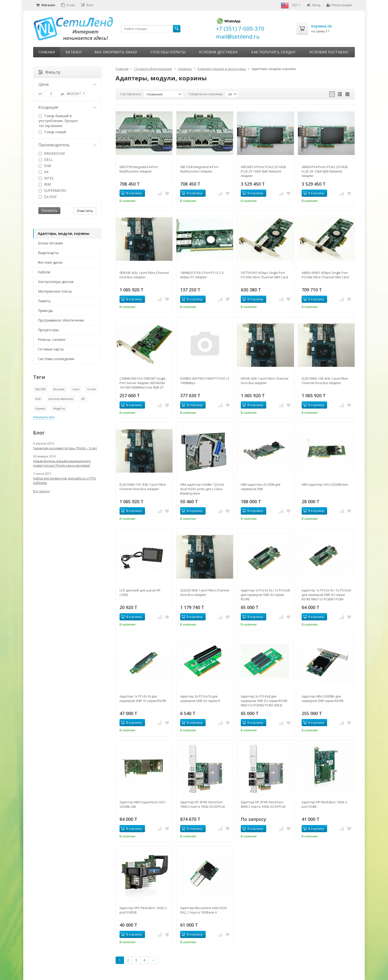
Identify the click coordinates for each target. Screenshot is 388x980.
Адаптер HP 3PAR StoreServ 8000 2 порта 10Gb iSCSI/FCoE (263, 804)
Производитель (67, 145)
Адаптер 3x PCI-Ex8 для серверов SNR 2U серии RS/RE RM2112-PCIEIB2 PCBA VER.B (264, 701)
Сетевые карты (51, 349)
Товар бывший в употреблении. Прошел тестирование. (58, 121)
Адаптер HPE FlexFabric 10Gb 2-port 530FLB (144, 910)
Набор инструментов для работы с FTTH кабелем (65, 480)
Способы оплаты (168, 52)
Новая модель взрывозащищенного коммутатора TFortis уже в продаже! (62, 463)
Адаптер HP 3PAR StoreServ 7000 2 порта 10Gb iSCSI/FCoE (203, 804)
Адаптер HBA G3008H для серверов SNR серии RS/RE (323, 698)
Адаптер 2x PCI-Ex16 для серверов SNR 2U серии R (200, 698)
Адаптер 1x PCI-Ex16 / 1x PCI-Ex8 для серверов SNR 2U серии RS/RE (265, 595)
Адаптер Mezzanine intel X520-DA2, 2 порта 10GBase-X (204, 910)
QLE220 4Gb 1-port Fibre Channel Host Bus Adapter (205, 592)
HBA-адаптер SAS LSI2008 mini (325, 484)
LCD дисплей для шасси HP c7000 (140, 592)
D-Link (92, 389)
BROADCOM (52, 153)
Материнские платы (55, 291)
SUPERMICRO (52, 190)
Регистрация (339, 5)
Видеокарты (48, 253)
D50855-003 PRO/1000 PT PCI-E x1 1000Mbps (205, 381)
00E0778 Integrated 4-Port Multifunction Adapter (139, 169)
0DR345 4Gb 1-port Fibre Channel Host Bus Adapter (144, 275)
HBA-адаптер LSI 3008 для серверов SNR (261, 487)
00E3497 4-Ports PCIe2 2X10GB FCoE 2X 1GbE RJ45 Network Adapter (263, 171)
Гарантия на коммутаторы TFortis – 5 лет (65, 448)
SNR (45, 166)
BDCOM (40, 389)
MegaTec (59, 408)
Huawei (40, 408)
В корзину (131, 193)
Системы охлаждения (56, 359)
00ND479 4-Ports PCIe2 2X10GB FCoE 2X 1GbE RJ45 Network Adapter (325, 171)
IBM (45, 184)
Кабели (44, 272)
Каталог (74, 52)
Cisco (76, 389)
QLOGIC (48, 197)
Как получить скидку (273, 52)
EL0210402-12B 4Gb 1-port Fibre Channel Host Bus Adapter (325, 381)
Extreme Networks (61, 399)
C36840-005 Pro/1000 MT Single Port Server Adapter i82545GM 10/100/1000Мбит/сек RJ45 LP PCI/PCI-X (143, 383)
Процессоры (48, 330)
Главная (47, 52)
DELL (46, 160)
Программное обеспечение (61, 320)
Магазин (46, 5)
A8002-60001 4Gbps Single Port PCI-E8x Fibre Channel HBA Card (325, 275)
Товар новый (52, 132)
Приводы (45, 311)
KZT (296, 5)
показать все (44, 417)
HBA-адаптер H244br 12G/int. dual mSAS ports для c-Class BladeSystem (202, 489)
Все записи (41, 491)
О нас (68, 5)
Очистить (85, 211)
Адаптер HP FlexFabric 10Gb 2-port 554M (325, 804)
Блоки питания (50, 243)
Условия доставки (218, 52)
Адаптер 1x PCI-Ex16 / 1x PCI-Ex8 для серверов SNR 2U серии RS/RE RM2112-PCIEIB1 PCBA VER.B (326, 595)
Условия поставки (329, 52)
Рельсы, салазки (52, 339)
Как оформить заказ (116, 52)
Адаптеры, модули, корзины (64, 233)
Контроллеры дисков (56, 282)
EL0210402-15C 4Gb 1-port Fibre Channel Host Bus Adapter (143, 487)
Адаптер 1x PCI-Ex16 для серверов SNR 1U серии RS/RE (143, 698)
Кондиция (67, 107)
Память (44, 301)
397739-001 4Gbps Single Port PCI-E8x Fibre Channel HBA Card (264, 275)
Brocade (59, 389)
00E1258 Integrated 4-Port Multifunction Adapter (199, 169)
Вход (314, 5)
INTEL (46, 178)
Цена (67, 84)
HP (44, 172)
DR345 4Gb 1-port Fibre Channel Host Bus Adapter (265, 381)
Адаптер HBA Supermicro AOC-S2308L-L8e (143, 804)
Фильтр (49, 72)
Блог (87, 5)
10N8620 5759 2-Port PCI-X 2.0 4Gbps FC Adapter (202, 275)
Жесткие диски (50, 262)
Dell (38, 399)
